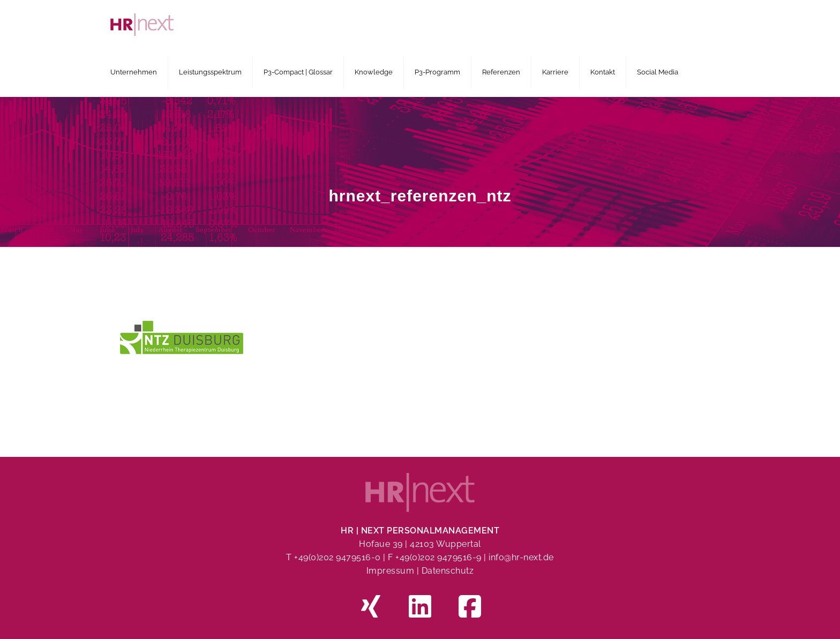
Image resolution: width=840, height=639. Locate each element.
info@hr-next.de (521, 557)
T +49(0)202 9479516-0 (335, 557)
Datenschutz (448, 571)
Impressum (391, 571)
